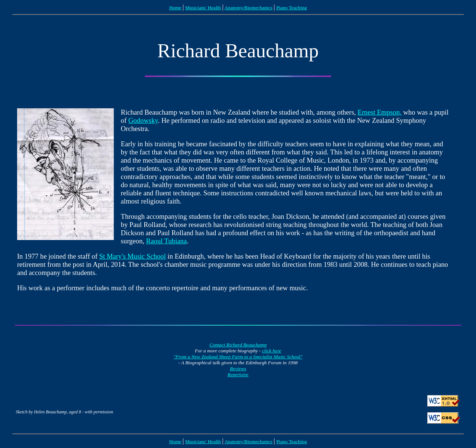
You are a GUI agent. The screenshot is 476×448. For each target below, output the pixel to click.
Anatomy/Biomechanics (249, 8)
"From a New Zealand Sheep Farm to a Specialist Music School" (238, 357)
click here (272, 351)
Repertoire (238, 375)
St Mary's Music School (133, 256)
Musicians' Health (203, 8)
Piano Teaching (292, 8)
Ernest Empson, (380, 112)
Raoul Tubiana (166, 241)
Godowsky (143, 120)
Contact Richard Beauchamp (238, 345)
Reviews (238, 369)
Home (175, 8)
